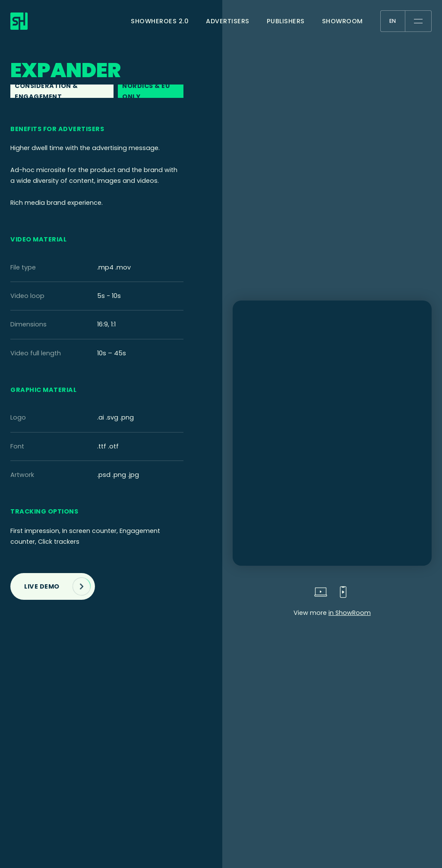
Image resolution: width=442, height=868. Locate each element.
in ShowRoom (350, 613)
